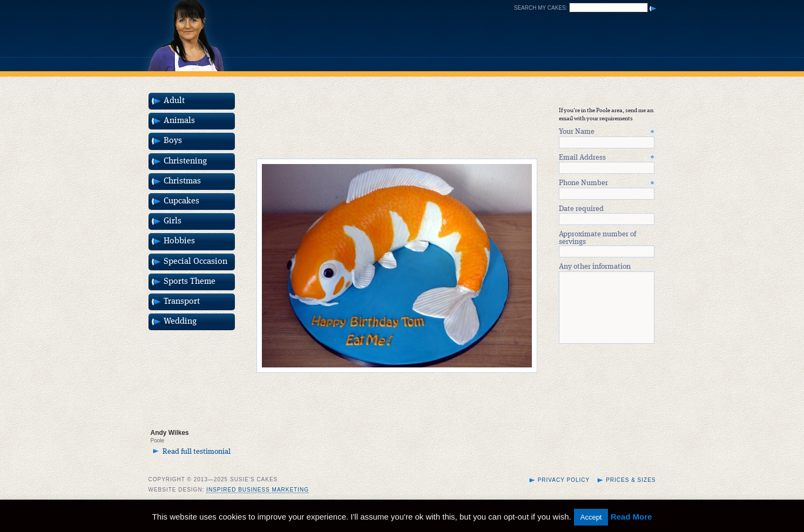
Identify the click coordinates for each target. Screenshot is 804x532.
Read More (631, 517)
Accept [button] (591, 517)
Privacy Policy (564, 493)
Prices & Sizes (631, 493)
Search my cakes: (541, 8)
